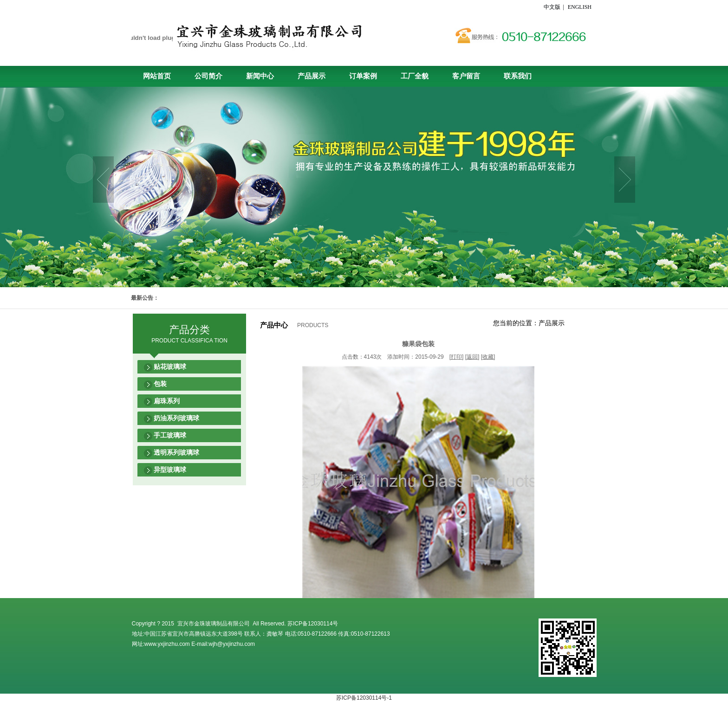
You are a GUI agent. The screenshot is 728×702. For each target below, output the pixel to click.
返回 (472, 357)
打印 (456, 357)
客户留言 (466, 76)
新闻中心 (260, 76)
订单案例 (363, 76)
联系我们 (518, 76)
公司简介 (208, 76)
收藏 (488, 357)
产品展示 (312, 76)
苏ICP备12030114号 (313, 624)
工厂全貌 (415, 76)
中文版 (553, 7)
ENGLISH (580, 7)
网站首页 (157, 76)
